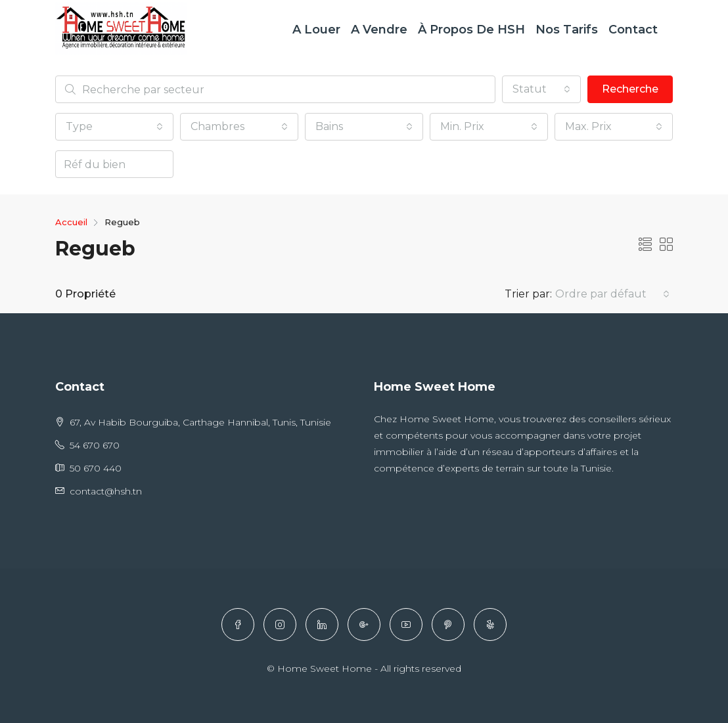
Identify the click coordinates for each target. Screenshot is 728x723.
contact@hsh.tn (106, 491)
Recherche (630, 89)
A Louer (316, 30)
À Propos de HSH (471, 30)
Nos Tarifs (567, 30)
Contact (633, 30)
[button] (541, 89)
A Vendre (379, 30)
